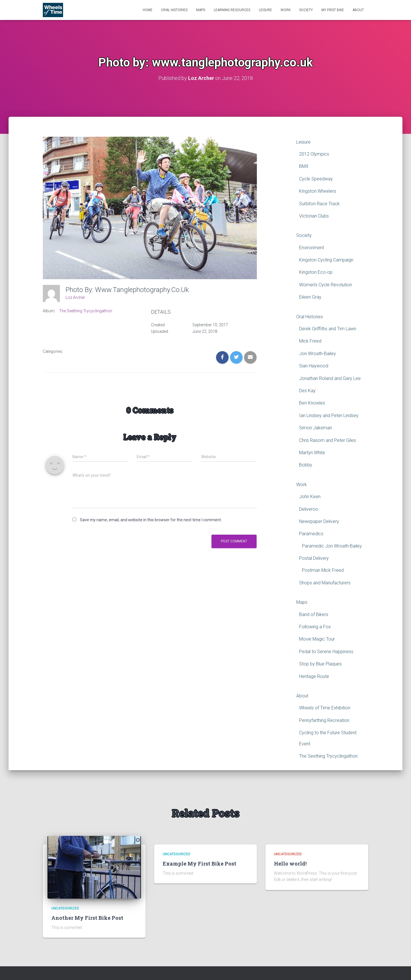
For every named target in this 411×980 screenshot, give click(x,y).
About (358, 10)
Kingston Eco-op (316, 272)
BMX (304, 166)
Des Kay (307, 390)
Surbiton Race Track (319, 203)
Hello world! (290, 863)
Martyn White (312, 452)
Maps (201, 10)
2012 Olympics (314, 154)
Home (148, 10)
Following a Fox (315, 626)
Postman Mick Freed (323, 570)
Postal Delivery (314, 558)
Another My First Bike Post (87, 917)
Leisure (265, 10)
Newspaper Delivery (319, 521)
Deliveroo (309, 509)
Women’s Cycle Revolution (326, 284)
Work (286, 10)
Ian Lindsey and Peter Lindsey (329, 415)
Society (306, 10)
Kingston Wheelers (318, 191)
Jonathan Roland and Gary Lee (330, 378)
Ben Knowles (312, 403)
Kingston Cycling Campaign (326, 260)
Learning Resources (232, 10)
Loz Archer (75, 297)
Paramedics (311, 534)
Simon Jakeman (316, 428)
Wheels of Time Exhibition (325, 708)
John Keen (310, 496)
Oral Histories (174, 10)
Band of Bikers (314, 614)
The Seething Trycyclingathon (86, 311)
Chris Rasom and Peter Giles (328, 440)
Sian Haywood (314, 366)
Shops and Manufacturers (325, 582)
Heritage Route (314, 676)
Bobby (306, 465)
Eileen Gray (310, 297)
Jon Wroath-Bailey (318, 353)
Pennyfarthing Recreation (324, 720)
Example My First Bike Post (200, 863)
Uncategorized (65, 908)
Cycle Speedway (316, 179)
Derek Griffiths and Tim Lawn (328, 328)
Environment (312, 247)
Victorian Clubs (314, 216)
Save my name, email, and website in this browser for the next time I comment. (151, 520)
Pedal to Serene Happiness (326, 651)
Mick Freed (310, 341)
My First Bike (333, 10)
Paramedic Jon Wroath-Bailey (332, 546)
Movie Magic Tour (317, 639)
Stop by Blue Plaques (320, 664)
